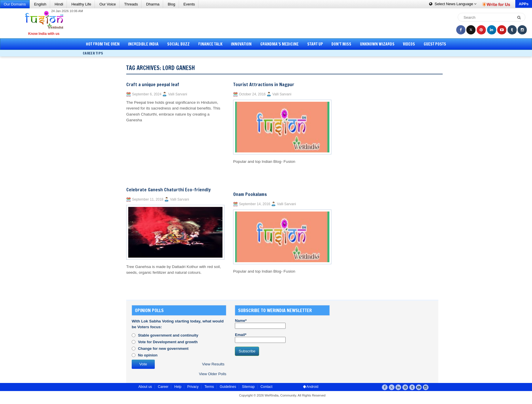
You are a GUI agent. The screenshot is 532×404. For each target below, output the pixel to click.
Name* (260, 324)
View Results (213, 364)
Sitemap (248, 387)
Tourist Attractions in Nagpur (264, 84)
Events (189, 4)
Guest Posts (435, 44)
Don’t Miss (341, 44)
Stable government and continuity (168, 335)
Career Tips (93, 53)
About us (145, 387)
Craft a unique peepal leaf (153, 84)
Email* (260, 338)
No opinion (148, 355)
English (40, 4)
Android (311, 387)
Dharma (153, 4)
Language (453, 4)
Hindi (59, 4)
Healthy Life (81, 4)
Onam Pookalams (250, 194)
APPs (524, 4)
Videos (409, 44)
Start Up (315, 44)
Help (178, 387)
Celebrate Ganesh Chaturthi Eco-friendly (168, 190)
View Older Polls (213, 374)
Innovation (241, 44)
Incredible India (143, 44)
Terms (209, 387)
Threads (131, 4)
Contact (266, 387)
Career (163, 387)
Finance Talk (210, 44)
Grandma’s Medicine (279, 44)
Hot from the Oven (103, 44)
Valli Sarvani (178, 94)
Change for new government (163, 349)
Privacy (193, 387)
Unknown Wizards (377, 44)
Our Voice (108, 4)
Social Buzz (178, 44)
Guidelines (228, 387)
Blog (171, 4)
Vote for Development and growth (168, 342)
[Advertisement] (268, 23)
